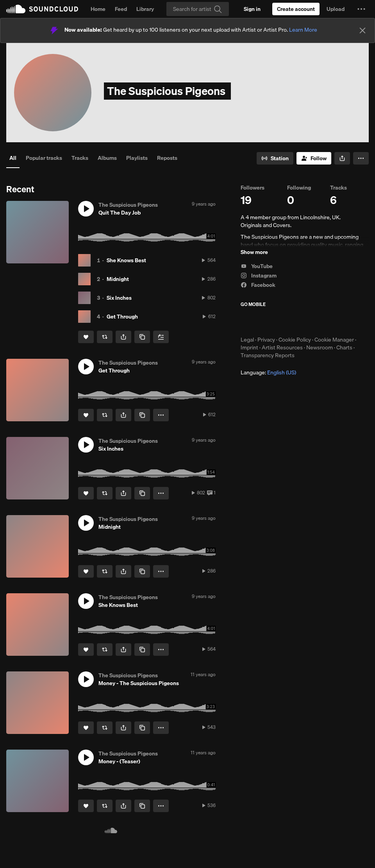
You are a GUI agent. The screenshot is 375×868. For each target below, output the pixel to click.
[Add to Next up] (161, 337)
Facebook (258, 285)
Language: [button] (268, 372)
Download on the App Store (264, 322)
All (13, 158)
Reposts (167, 158)
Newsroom (320, 347)
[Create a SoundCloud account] (296, 9)
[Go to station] (275, 158)
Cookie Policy (295, 340)
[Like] (86, 337)
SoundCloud (42, 9)
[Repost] (105, 337)
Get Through (122, 317)
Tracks (80, 158)
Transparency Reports (268, 355)
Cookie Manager (334, 340)
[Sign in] (252, 9)
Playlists (137, 158)
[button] (361, 9)
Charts (344, 347)
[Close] (362, 30)
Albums (107, 158)
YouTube (257, 266)
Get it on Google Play (317, 322)
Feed (121, 9)
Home (98, 9)
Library (145, 9)
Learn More (303, 30)
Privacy (266, 340)
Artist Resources (282, 347)
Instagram (259, 276)
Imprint (249, 347)
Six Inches (119, 298)
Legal (247, 340)
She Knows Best (126, 260)
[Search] (198, 9)
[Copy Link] (142, 337)
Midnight (118, 279)
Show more (254, 252)
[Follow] (314, 158)
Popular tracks (44, 158)
